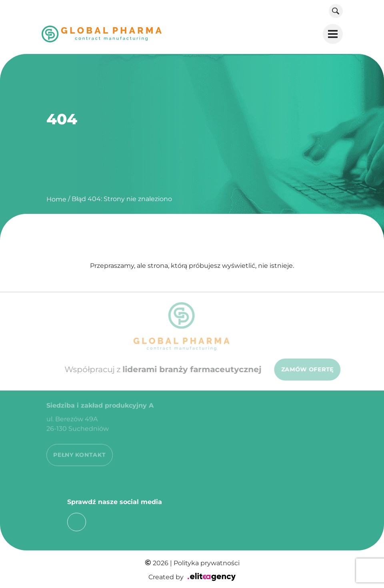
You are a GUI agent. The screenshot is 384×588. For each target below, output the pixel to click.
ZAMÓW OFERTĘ (310, 369)
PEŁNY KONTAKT (79, 452)
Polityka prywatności (207, 563)
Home (56, 199)
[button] (333, 34)
